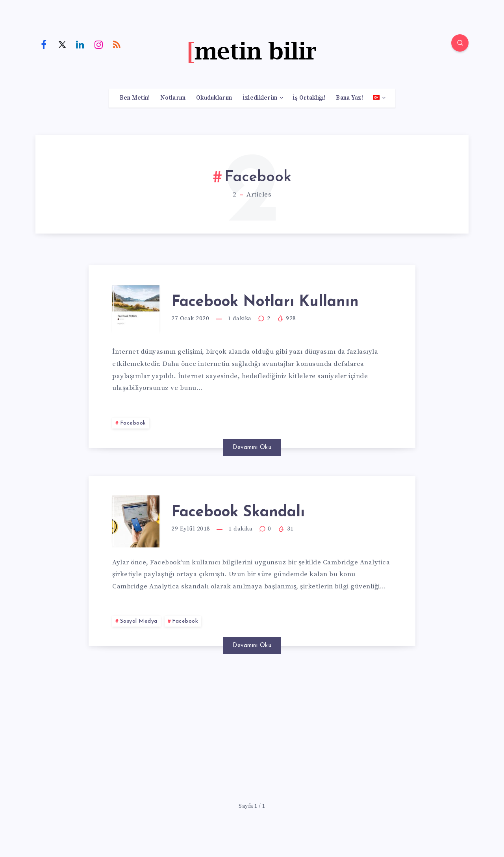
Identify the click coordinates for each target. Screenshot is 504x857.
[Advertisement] (252, 729)
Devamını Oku (252, 448)
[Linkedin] (80, 44)
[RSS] (117, 44)
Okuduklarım (214, 98)
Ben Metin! (135, 98)
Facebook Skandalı (238, 513)
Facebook (133, 423)
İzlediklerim (260, 98)
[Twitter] (62, 44)
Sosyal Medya (139, 621)
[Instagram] (99, 44)
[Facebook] (44, 44)
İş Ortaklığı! (309, 98)
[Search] (460, 43)
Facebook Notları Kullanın (265, 302)
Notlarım (173, 98)
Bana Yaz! (349, 98)
